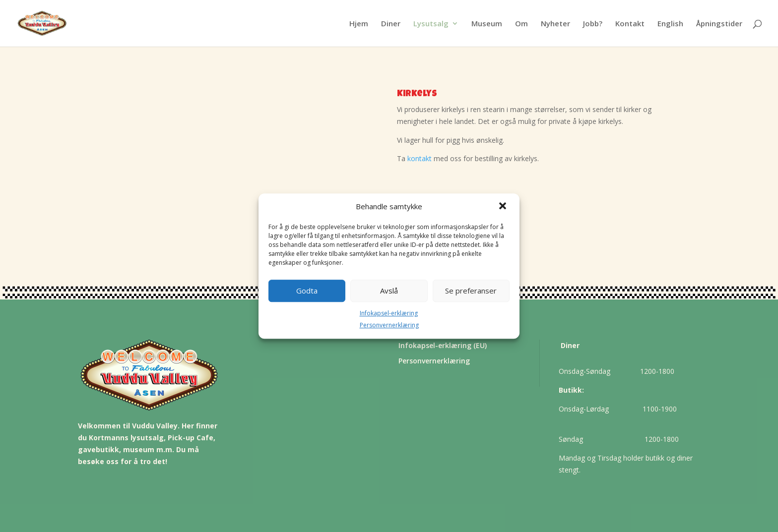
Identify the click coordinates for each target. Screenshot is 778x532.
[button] (504, 207)
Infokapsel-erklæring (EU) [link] (443, 345)
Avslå (389, 291)
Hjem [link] (359, 24)
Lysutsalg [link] (431, 24)
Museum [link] (487, 24)
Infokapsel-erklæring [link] (389, 313)
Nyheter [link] (555, 24)
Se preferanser (471, 291)
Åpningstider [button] (719, 24)
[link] (63, 23)
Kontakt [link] (630, 24)
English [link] (670, 24)
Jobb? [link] (593, 24)
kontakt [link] (420, 158)
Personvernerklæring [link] (389, 325)
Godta (307, 291)
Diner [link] (391, 24)
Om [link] (521, 24)
